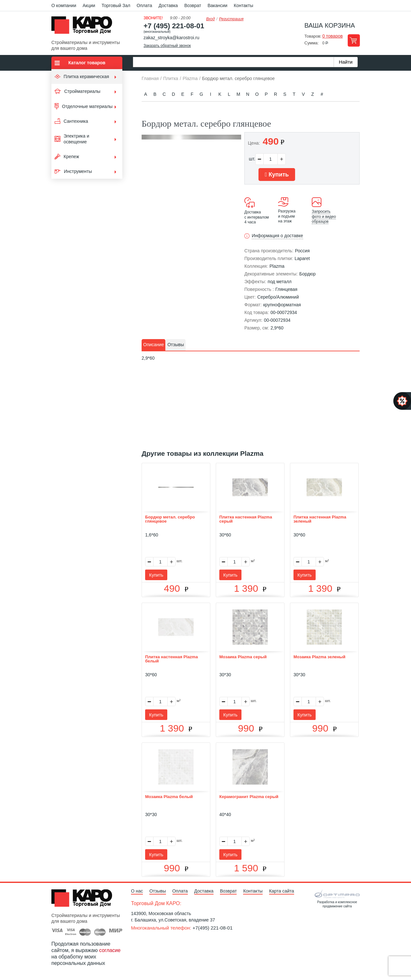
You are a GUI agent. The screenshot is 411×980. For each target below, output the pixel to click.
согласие (110, 950)
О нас (137, 891)
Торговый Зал (116, 5)
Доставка (168, 5)
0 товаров (333, 36)
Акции (89, 5)
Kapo (84, 27)
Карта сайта (282, 891)
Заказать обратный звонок (167, 46)
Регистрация (231, 19)
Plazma (277, 266)
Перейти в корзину (354, 40)
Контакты (243, 5)
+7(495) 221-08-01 (213, 928)
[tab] (153, 345)
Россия (302, 251)
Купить (277, 175)
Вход (210, 19)
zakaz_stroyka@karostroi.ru (171, 38)
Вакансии (217, 5)
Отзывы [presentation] (175, 345)
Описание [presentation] (153, 345)
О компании (64, 5)
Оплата (144, 5)
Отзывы (157, 891)
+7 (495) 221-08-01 (174, 26)
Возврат (193, 5)
